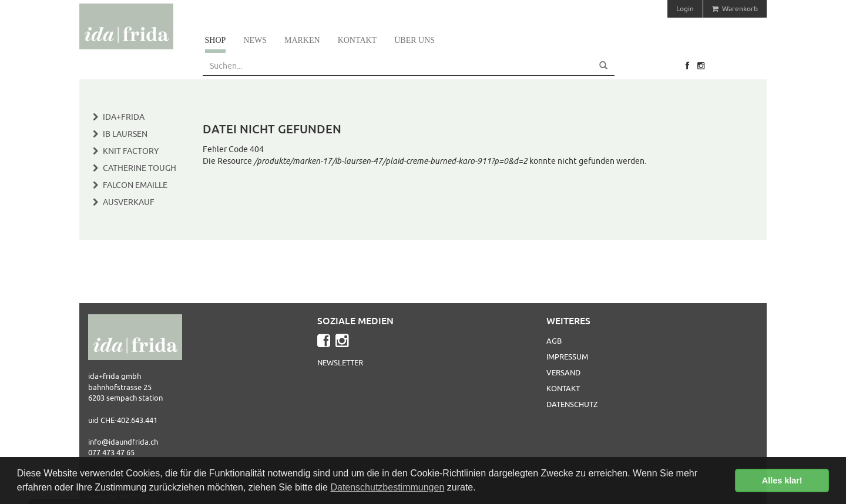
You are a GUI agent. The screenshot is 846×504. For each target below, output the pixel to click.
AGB (554, 341)
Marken (302, 40)
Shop (216, 40)
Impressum (567, 357)
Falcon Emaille (135, 185)
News (255, 40)
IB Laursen (125, 134)
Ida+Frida (124, 117)
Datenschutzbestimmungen (387, 487)
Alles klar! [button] (782, 481)
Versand (563, 372)
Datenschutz (572, 404)
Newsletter (340, 362)
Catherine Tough (140, 168)
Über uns (414, 40)
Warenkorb (735, 9)
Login (685, 9)
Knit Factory (131, 151)
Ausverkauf (129, 202)
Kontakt (357, 40)
